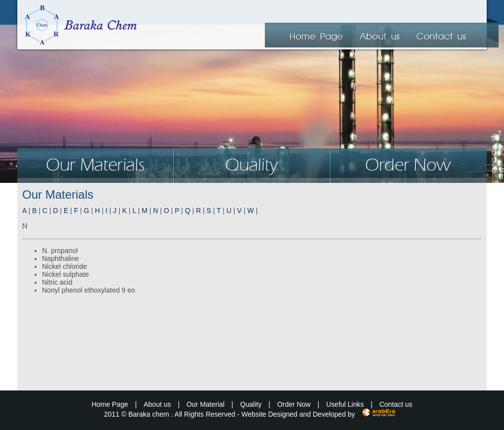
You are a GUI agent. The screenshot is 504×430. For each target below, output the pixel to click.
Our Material (205, 404)
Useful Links (345, 404)
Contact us (396, 404)
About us (157, 404)
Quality (251, 404)
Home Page (110, 404)
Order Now (294, 404)
